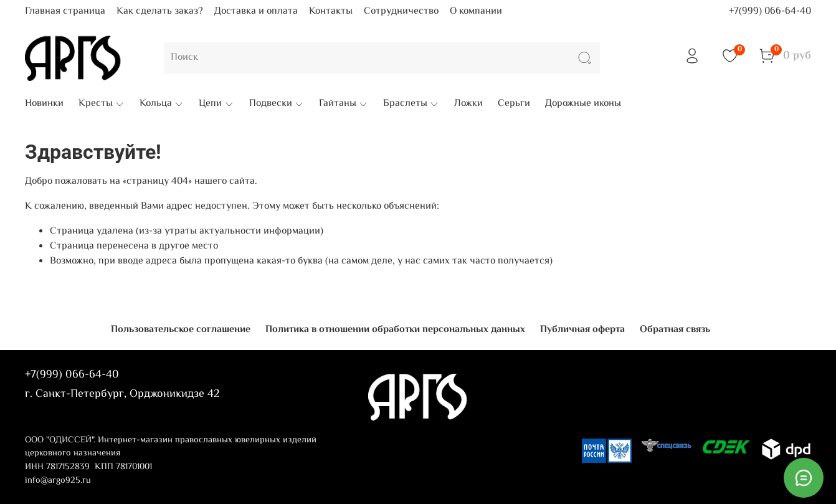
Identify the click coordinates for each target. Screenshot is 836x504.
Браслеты (411, 104)
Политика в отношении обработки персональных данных (395, 330)
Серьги (514, 104)
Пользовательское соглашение (181, 330)
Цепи (216, 104)
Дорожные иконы (583, 104)
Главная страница (65, 12)
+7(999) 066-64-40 (770, 12)
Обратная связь (675, 330)
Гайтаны (344, 104)
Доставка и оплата (256, 12)
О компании (476, 12)
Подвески (277, 104)
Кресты (102, 104)
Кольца (162, 104)
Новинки (44, 104)
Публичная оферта (582, 330)
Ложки (468, 104)
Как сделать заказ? (160, 12)
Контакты (331, 12)
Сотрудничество (401, 12)
